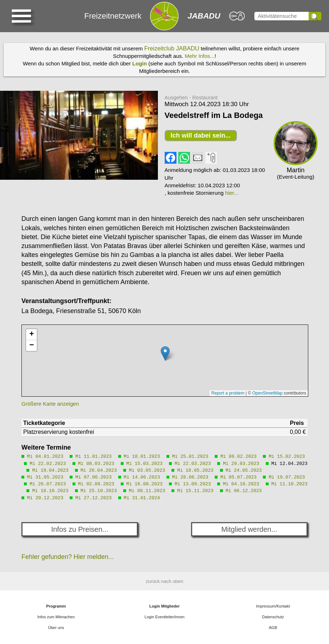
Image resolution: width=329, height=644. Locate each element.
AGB (273, 628)
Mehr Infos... (200, 56)
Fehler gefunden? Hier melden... (68, 557)
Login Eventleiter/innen (165, 617)
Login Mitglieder (164, 606)
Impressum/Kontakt (273, 606)
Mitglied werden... (249, 529)
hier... (232, 193)
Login (139, 63)
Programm (56, 606)
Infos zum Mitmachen (56, 617)
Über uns (56, 628)
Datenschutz (273, 617)
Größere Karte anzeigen (50, 404)
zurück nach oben (164, 581)
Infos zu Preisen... (80, 529)
